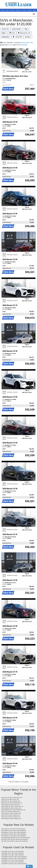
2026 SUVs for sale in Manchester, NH (12, 803)
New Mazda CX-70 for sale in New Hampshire (14, 836)
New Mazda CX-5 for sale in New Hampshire (13, 829)
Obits (34, 10)
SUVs (12, 33)
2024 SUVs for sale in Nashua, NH (11, 815)
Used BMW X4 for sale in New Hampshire (13, 862)
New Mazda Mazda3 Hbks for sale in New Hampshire (16, 838)
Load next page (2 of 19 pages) (18, 782)
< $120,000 (17, 37)
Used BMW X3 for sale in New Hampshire (13, 851)
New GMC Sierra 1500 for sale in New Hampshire (15, 839)
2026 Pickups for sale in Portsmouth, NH (12, 806)
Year (26, 29)
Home (3, 10)
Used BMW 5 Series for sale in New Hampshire (14, 858)
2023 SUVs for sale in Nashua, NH (11, 817)
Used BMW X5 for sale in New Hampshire (13, 853)
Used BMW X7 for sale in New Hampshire (13, 860)
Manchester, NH (24, 33)
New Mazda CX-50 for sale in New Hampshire (14, 831)
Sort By (28, 37)
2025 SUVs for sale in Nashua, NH (11, 812)
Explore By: (5, 29)
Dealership (6, 37)
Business (19, 10)
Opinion (30, 10)
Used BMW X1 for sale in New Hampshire (13, 855)
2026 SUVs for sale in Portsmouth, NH (12, 798)
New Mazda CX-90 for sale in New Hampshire (14, 834)
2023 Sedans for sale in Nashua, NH (11, 819)
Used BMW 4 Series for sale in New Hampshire (14, 864)
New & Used (17, 29)
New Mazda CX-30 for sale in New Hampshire (14, 832)
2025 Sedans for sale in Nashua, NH (11, 813)
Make (4, 33)
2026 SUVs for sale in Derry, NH (10, 799)
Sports (24, 10)
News (7, 10)
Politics (12, 10)
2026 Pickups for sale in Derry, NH (11, 805)
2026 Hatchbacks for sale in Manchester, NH (13, 810)
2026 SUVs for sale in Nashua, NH (11, 801)
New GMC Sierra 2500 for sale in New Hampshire (15, 841)
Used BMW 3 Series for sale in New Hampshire (14, 857)
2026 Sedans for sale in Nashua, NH (11, 808)
